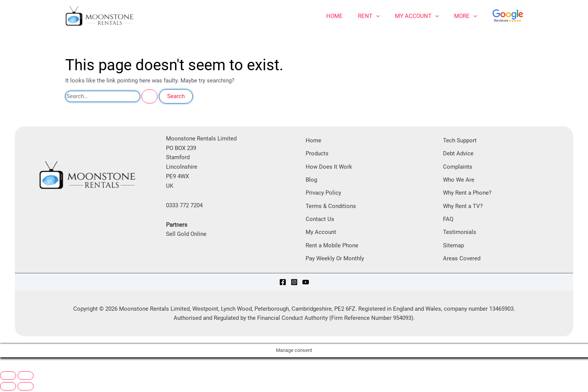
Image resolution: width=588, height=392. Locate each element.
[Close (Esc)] (64, 368)
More (466, 16)
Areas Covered (462, 260)
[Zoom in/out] (8, 377)
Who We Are (459, 180)
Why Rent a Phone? (467, 194)
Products (317, 154)
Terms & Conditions (331, 207)
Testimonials (460, 233)
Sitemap (453, 247)
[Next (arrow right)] (26, 388)
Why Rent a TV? (463, 207)
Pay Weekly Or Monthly (335, 260)
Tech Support (460, 140)
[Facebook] (283, 283)
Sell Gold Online (186, 234)
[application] (376, 16)
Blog (311, 180)
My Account (417, 16)
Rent (369, 16)
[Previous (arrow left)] (8, 388)
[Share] (44, 368)
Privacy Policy (323, 194)
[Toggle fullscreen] (26, 377)
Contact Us (320, 220)
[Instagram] (294, 283)
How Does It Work (329, 167)
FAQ (448, 220)
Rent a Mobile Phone (332, 247)
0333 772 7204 (184, 205)
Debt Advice (458, 154)
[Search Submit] (150, 96)
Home (334, 16)
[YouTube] (306, 283)
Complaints (458, 167)
